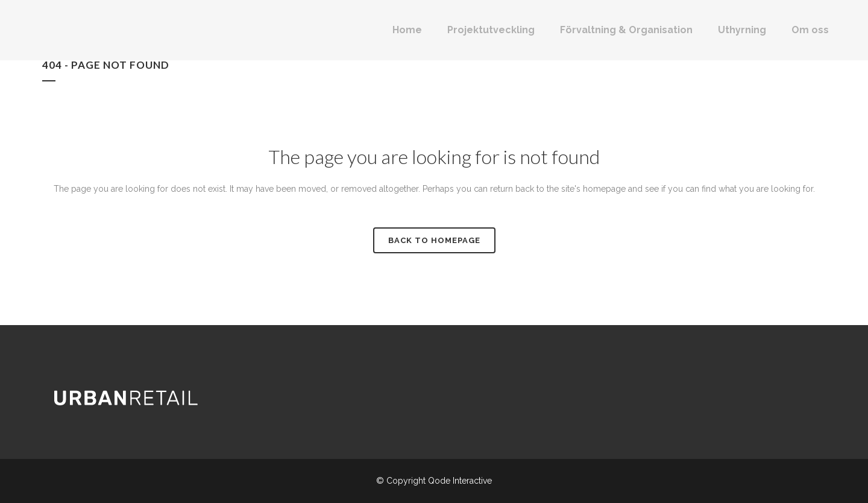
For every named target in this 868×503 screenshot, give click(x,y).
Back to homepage (434, 240)
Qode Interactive (460, 481)
